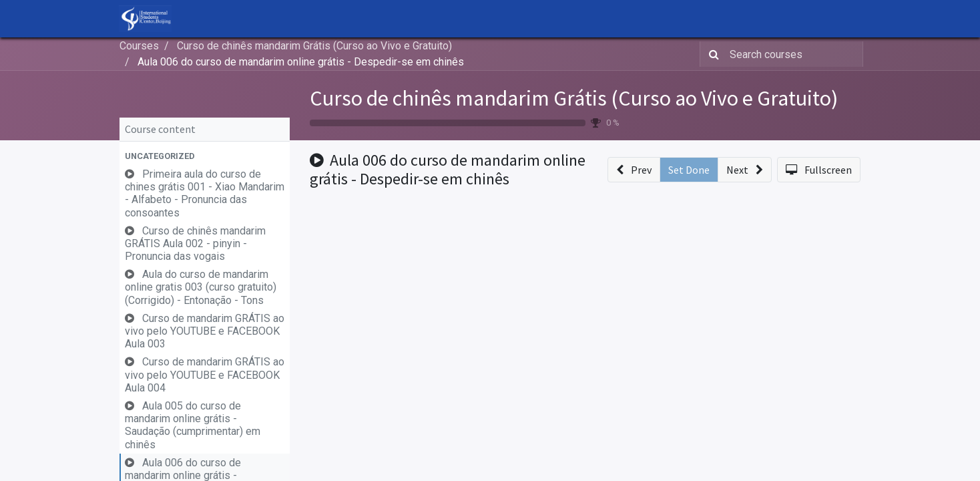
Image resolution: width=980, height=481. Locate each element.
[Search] (711, 54)
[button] (205, 156)
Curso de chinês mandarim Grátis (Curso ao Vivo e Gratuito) (574, 98)
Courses (139, 46)
